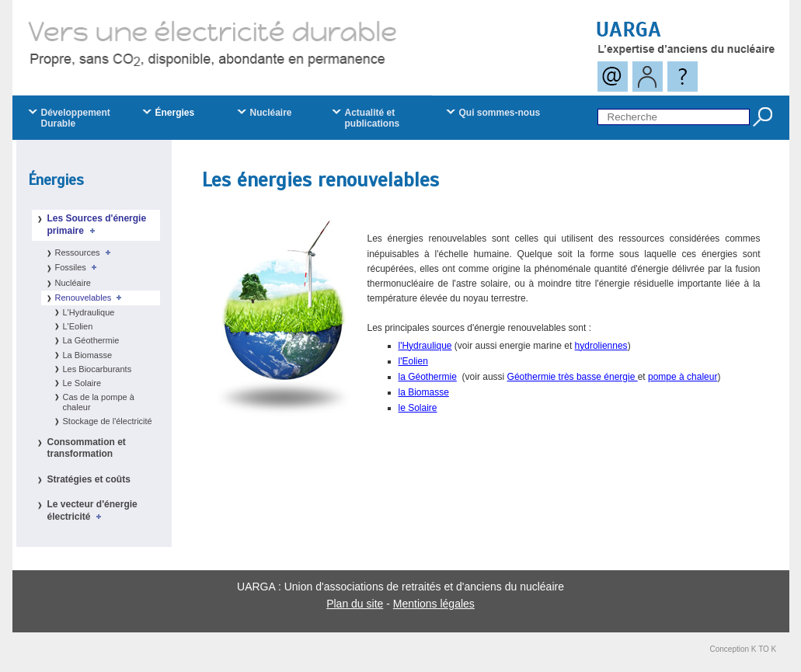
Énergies (56, 180)
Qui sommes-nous (500, 113)
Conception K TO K (744, 649)
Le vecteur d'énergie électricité (92, 510)
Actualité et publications (373, 118)
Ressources (85, 252)
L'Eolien (78, 326)
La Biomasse (88, 355)
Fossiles (78, 267)
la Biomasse (424, 392)
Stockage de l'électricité (108, 421)
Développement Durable (76, 118)
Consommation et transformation (87, 448)
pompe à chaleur (683, 377)
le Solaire (418, 408)
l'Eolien (413, 361)
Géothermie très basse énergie (573, 377)
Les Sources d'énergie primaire (97, 225)
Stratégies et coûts (89, 479)
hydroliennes (601, 346)
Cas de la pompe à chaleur (99, 402)
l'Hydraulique (425, 346)
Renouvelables (91, 298)
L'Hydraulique (89, 312)
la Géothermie (428, 377)
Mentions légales (434, 604)
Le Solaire (82, 383)
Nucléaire (73, 283)
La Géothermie (91, 340)
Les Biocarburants (98, 369)
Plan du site (355, 604)
